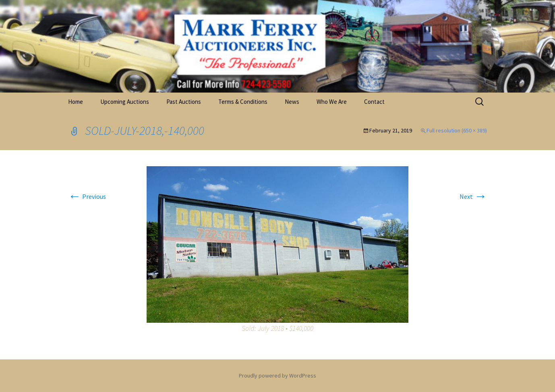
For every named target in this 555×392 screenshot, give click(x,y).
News (292, 102)
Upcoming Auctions (125, 102)
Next (473, 196)
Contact (374, 102)
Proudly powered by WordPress (277, 375)
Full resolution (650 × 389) (457, 130)
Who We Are (332, 102)
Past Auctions (184, 102)
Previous (87, 196)
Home (76, 102)
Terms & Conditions (243, 102)
